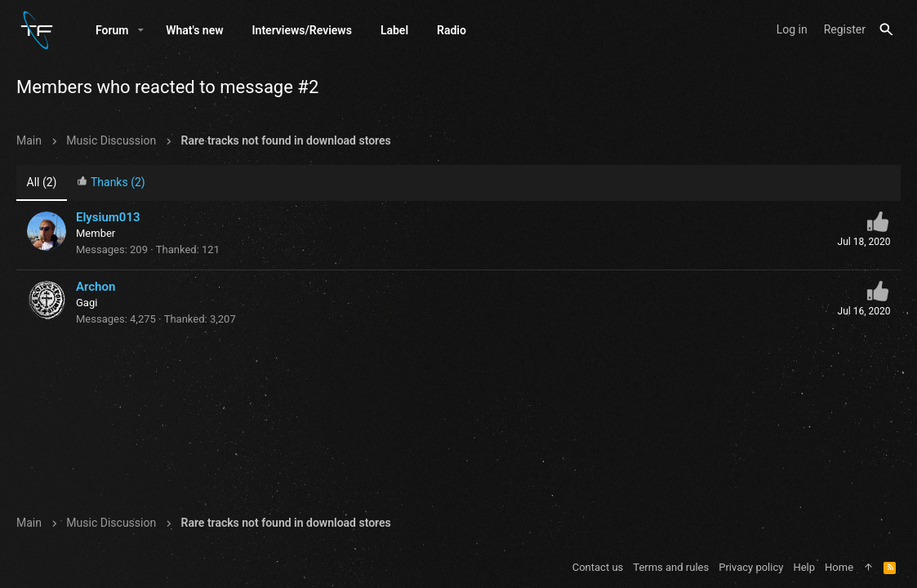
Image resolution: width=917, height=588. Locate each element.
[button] (141, 30)
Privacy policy (751, 567)
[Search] (886, 30)
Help (804, 567)
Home (839, 567)
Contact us (598, 567)
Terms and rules (671, 567)
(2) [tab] (42, 182)
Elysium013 (108, 217)
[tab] (111, 183)
